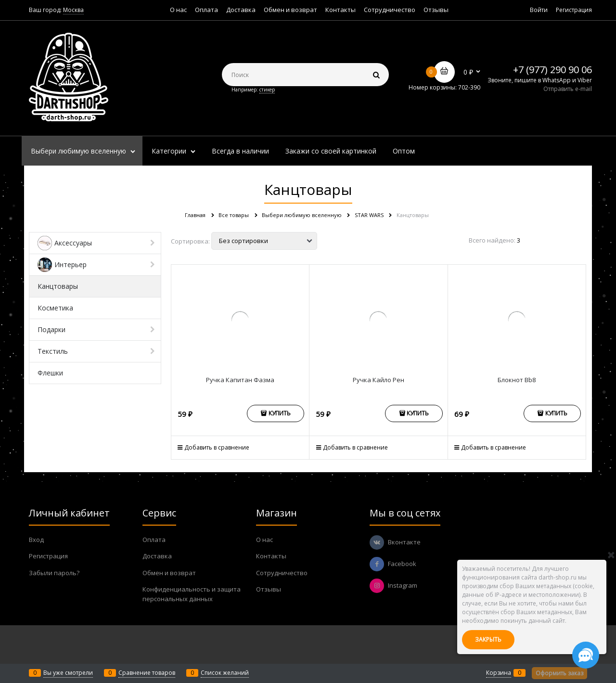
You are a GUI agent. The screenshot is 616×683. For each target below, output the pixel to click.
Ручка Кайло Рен (379, 380)
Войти (539, 10)
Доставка (241, 10)
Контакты (340, 10)
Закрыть (488, 639)
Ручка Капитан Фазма (240, 380)
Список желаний (225, 673)
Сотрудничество (390, 10)
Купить (280, 413)
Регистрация (574, 10)
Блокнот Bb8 (517, 380)
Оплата (206, 10)
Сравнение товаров (147, 673)
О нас (178, 10)
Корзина (499, 673)
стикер (267, 90)
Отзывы (436, 10)
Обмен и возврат (290, 10)
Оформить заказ (559, 673)
